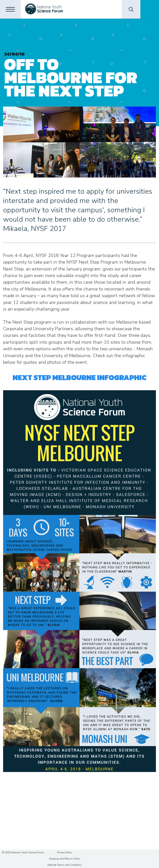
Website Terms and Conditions (64, 865)
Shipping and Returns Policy (65, 859)
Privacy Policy (65, 852)
